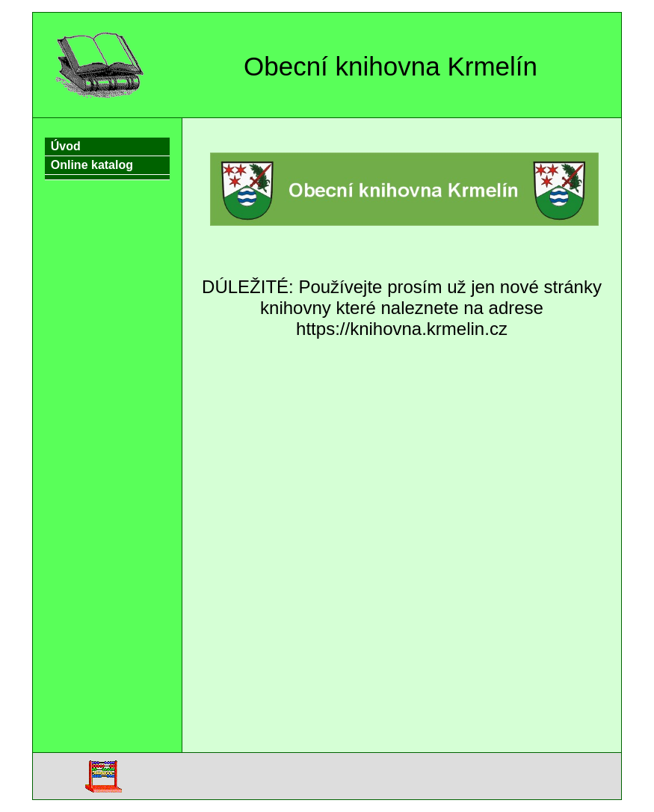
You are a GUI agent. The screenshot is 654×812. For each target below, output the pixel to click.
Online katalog (92, 165)
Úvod (66, 146)
